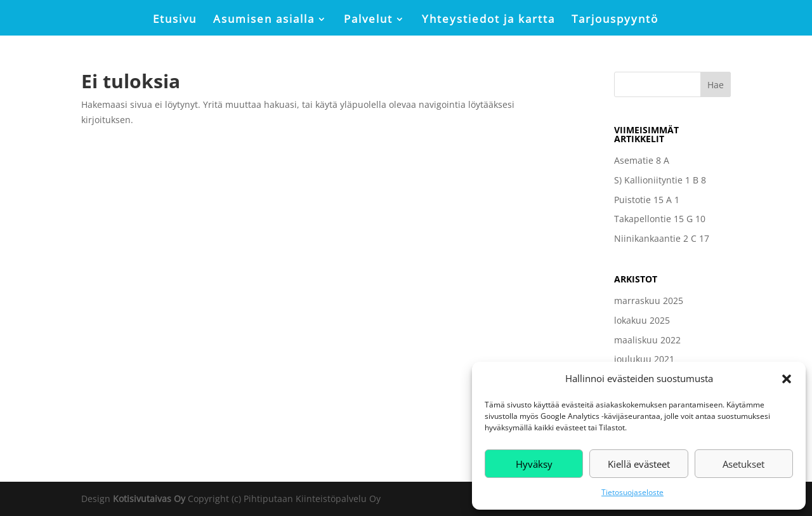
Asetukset (743, 464)
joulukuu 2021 (644, 359)
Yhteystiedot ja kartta (488, 20)
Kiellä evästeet (639, 464)
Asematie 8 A (642, 160)
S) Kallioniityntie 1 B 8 (660, 180)
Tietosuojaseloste (632, 492)
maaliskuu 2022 (647, 340)
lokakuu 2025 (642, 320)
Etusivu (175, 20)
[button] (787, 379)
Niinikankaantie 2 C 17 (662, 238)
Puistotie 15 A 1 (647, 200)
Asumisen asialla (264, 20)
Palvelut (368, 20)
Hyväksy (534, 464)
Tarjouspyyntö (615, 20)
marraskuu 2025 (649, 301)
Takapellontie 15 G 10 (660, 219)
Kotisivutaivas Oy (149, 499)
